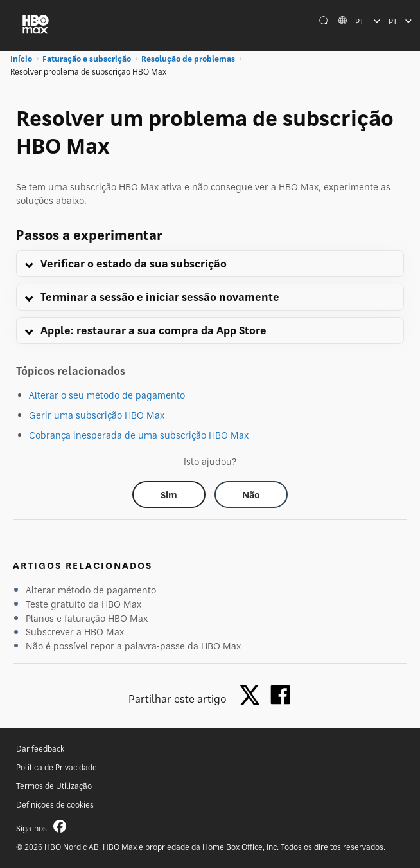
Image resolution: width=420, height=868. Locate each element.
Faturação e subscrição (87, 59)
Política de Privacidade (57, 767)
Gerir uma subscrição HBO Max (97, 415)
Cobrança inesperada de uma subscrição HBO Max (139, 435)
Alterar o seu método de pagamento (107, 395)
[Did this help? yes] (169, 494)
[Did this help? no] (251, 494)
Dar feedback (40, 749)
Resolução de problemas (188, 59)
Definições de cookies (55, 805)
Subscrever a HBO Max (75, 632)
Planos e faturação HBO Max (87, 618)
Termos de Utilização (54, 786)
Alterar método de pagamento (91, 590)
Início (21, 59)
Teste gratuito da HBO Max (83, 604)
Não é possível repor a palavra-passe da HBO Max (133, 646)
